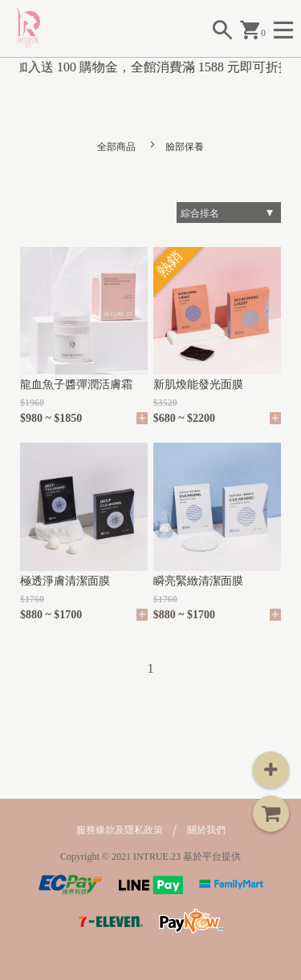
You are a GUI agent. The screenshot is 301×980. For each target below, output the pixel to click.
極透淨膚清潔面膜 (65, 581)
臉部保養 (185, 147)
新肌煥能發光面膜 (198, 385)
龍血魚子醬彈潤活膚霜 (76, 385)
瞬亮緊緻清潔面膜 (198, 581)
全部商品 (116, 147)
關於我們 (206, 830)
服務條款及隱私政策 (120, 830)
